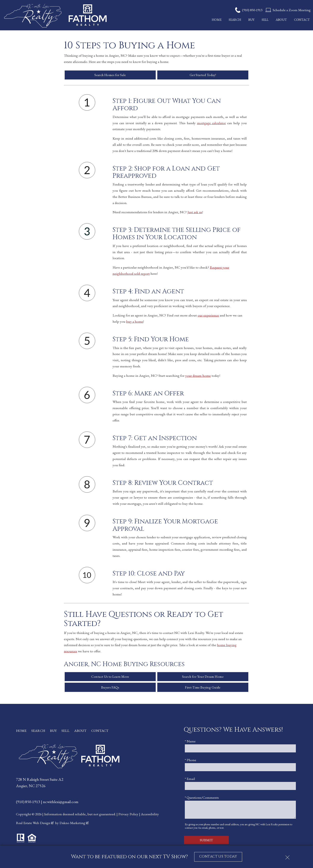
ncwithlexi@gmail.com (61, 803)
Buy (251, 20)
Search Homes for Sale (110, 75)
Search (235, 20)
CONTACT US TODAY (218, 857)
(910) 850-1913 (28, 803)
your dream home (198, 376)
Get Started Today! (203, 75)
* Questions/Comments (202, 799)
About (281, 20)
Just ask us (195, 213)
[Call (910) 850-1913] (249, 10)
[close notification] (287, 856)
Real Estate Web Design (35, 824)
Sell (265, 20)
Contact (302, 20)
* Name (190, 742)
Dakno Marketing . (74, 824)
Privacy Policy (128, 815)
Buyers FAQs (110, 688)
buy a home (135, 322)
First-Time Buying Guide (203, 688)
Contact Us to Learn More (110, 677)
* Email (190, 780)
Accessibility (150, 815)
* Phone (191, 761)
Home (217, 20)
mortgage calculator (211, 123)
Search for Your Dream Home (203, 677)
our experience (208, 316)
